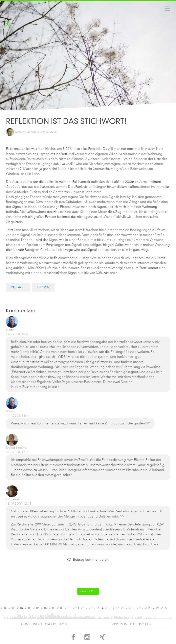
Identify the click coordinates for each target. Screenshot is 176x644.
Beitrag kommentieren (88, 559)
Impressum (119, 624)
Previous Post (88, 591)
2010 (68, 608)
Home (26, 624)
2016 (116, 608)
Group (50, 624)
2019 (140, 608)
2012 (84, 608)
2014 (100, 608)
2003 (12, 608)
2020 (148, 608)
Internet (18, 287)
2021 (156, 608)
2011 (76, 608)
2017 (124, 608)
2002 (4, 608)
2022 (164, 608)
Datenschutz (141, 624)
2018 (132, 608)
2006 (36, 608)
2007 (44, 608)
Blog (63, 624)
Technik (43, 287)
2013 (92, 608)
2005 (28, 608)
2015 (108, 608)
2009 (60, 608)
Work (38, 624)
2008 (52, 608)
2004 (20, 608)
